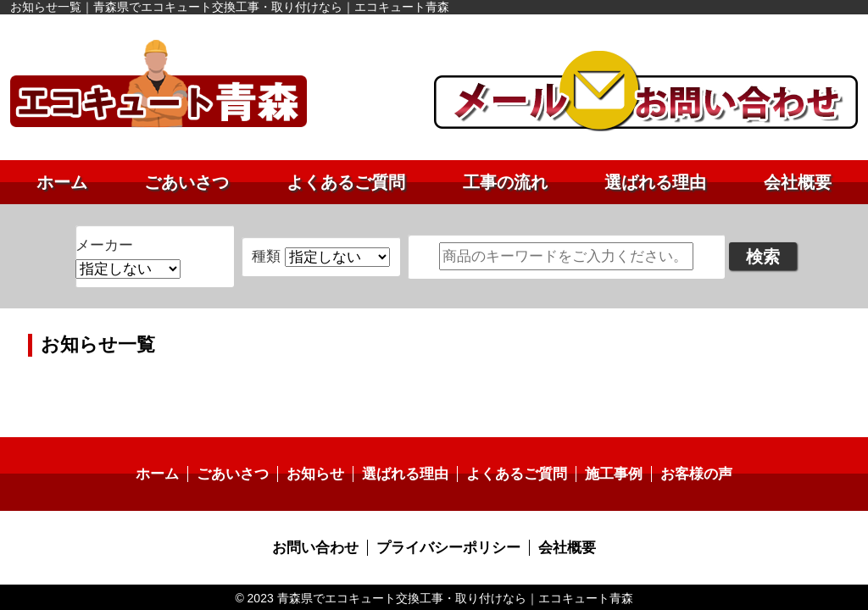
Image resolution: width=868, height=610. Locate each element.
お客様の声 (684, 455)
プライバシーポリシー (448, 527)
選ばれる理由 (655, 182)
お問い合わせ (321, 527)
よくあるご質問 (346, 182)
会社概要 (798, 182)
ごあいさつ (186, 182)
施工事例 (605, 455)
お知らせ (321, 455)
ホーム (62, 182)
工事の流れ (505, 182)
